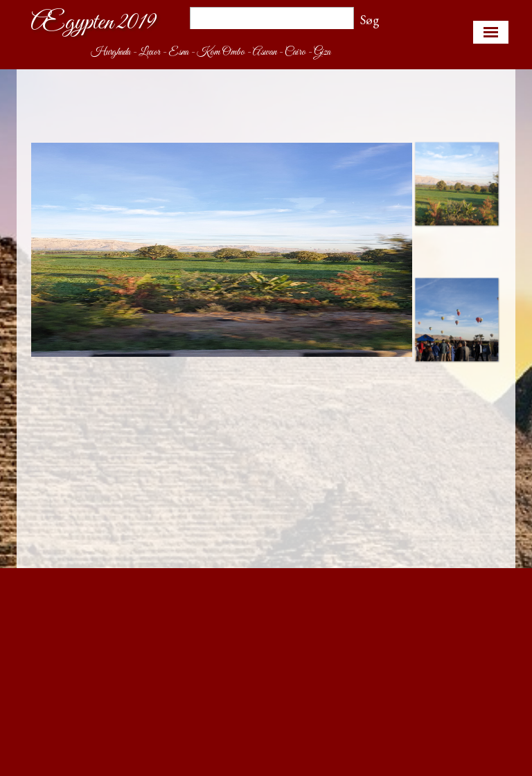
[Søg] (272, 20)
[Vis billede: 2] (456, 319)
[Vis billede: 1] (456, 184)
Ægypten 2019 (93, 23)
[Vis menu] (491, 32)
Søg (370, 20)
